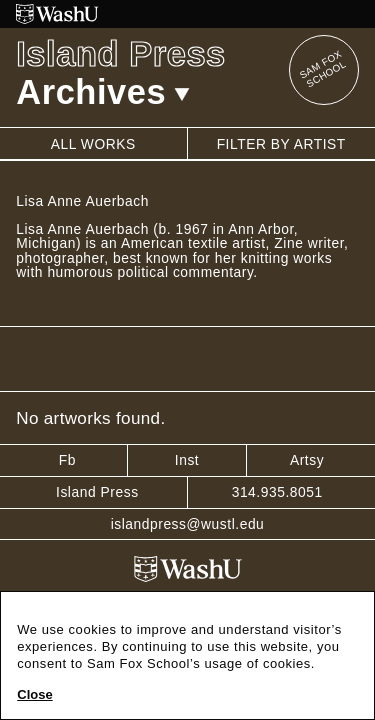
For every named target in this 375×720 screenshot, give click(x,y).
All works (93, 144)
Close (34, 695)
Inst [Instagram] (187, 460)
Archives (103, 92)
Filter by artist (281, 144)
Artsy (307, 460)
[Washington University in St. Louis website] (187, 14)
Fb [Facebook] (67, 460)
